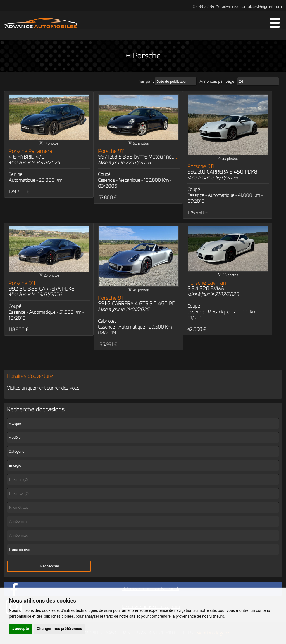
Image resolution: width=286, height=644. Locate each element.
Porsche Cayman (207, 286)
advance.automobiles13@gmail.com (252, 7)
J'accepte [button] (21, 629)
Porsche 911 (146, 154)
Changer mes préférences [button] (59, 629)
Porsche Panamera (30, 154)
